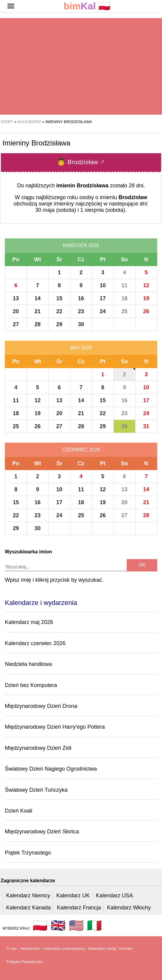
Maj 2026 (81, 348)
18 (124, 298)
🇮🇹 (94, 925)
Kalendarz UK (73, 896)
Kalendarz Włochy (129, 908)
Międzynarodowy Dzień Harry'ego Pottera (55, 727)
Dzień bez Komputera (31, 685)
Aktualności (30, 948)
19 (146, 298)
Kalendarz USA (114, 896)
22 (59, 311)
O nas (12, 948)
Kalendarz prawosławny (64, 948)
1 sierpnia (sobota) (103, 210)
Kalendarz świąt (102, 948)
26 (146, 311)
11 (124, 285)
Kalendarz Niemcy (28, 896)
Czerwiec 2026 (81, 450)
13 (16, 298)
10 (103, 285)
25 (124, 311)
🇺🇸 (76, 925)
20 (16, 311)
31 (146, 426)
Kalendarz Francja (79, 908)
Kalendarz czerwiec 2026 (35, 643)
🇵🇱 (87, 6)
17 (103, 298)
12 (146, 285)
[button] (11, 6)
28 (37, 324)
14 (37, 298)
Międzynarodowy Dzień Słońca (42, 832)
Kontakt (126, 948)
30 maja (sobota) (56, 210)
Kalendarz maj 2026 (29, 622)
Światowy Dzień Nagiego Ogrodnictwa (51, 769)
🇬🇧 (58, 925)
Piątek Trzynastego (28, 853)
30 (81, 324)
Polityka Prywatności (24, 962)
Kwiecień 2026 (81, 245)
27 (16, 324)
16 (81, 298)
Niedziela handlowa (28, 664)
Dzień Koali (19, 811)
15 (59, 298)
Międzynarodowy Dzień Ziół (38, 748)
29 (59, 324)
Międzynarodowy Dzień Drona (41, 706)
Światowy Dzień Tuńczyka (36, 790)
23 (81, 311)
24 (103, 311)
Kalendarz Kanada (28, 908)
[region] (81, 66)
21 (37, 311)
